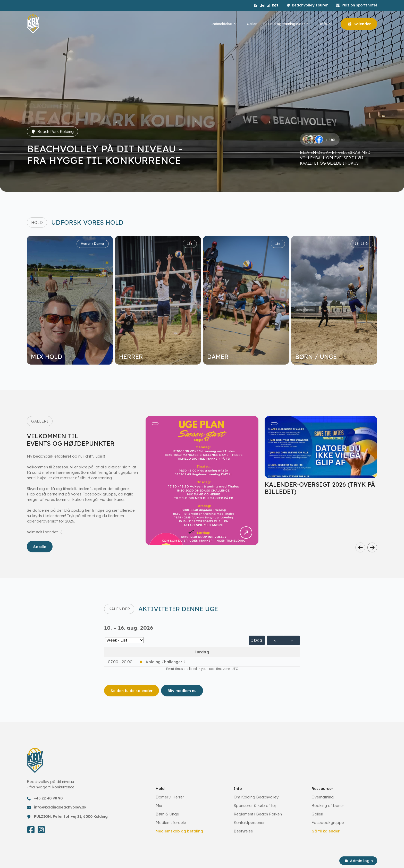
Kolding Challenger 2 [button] (166, 662)
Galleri (252, 24)
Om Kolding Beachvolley (256, 797)
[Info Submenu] (332, 24)
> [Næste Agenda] (292, 640)
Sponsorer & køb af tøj (255, 806)
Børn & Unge (167, 814)
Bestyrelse (243, 831)
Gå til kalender (326, 831)
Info (323, 24)
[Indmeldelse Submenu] (237, 24)
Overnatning (323, 797)
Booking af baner (328, 806)
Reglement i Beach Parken (258, 814)
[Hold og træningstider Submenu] (310, 24)
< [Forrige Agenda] (275, 640)
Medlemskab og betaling (179, 831)
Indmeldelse (222, 24)
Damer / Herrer (170, 797)
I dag (257, 640)
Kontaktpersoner (249, 823)
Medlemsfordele (171, 823)
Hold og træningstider (286, 24)
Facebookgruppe (328, 823)
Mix (159, 806)
